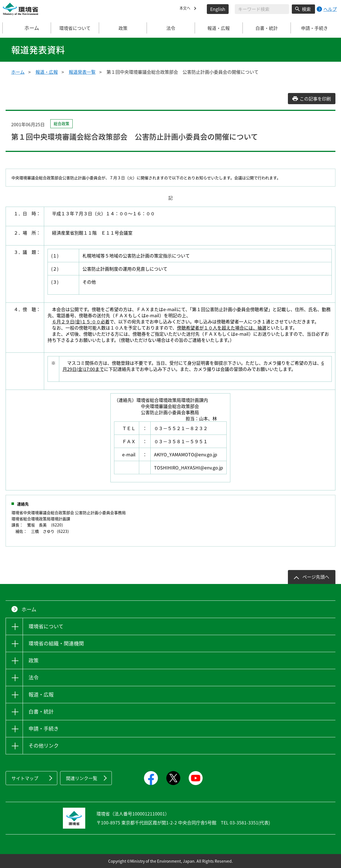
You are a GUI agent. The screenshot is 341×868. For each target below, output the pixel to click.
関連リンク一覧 (82, 778)
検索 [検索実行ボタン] (306, 9)
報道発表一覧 (82, 72)
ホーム (27, 28)
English (218, 9)
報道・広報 (47, 72)
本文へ (186, 9)
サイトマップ (25, 778)
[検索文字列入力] (262, 9)
